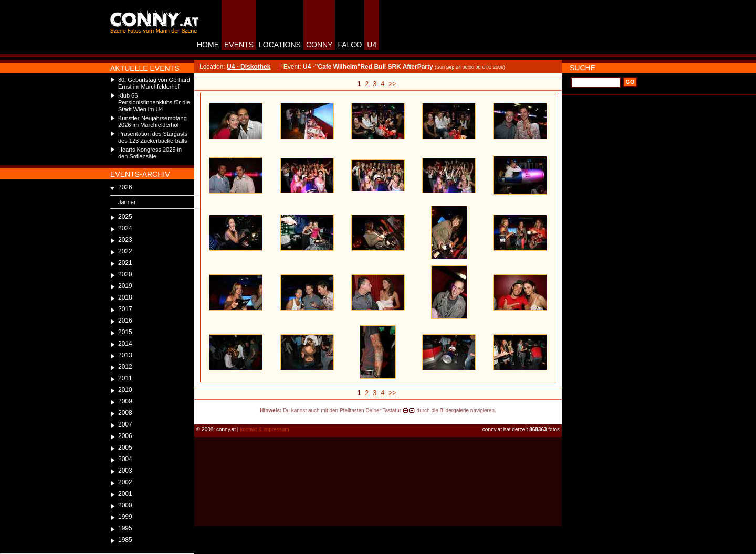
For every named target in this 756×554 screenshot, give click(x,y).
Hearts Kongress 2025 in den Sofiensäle (150, 153)
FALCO (350, 45)
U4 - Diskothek (249, 67)
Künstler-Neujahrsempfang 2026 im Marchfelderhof (153, 121)
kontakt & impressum (264, 429)
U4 (372, 45)
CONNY (319, 45)
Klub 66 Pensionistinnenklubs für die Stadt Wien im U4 (154, 102)
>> (393, 84)
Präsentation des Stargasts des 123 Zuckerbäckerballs (153, 137)
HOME (208, 45)
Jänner (127, 202)
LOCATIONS (280, 45)
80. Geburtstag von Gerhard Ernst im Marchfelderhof (154, 83)
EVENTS (239, 45)
